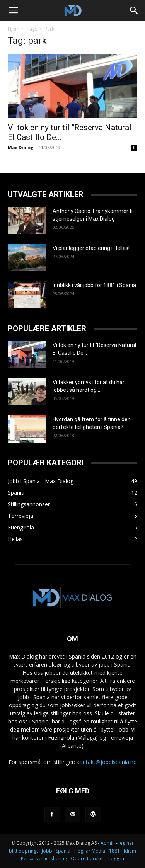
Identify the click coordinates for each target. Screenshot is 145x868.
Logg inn (118, 859)
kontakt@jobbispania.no (107, 762)
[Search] (134, 10)
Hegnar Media (90, 851)
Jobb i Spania (56, 851)
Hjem (14, 29)
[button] (13, 10)
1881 (114, 851)
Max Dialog (20, 147)
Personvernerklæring (44, 859)
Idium (130, 851)
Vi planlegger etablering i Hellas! (91, 248)
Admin (108, 843)
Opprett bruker (88, 859)
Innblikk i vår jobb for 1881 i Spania (94, 285)
